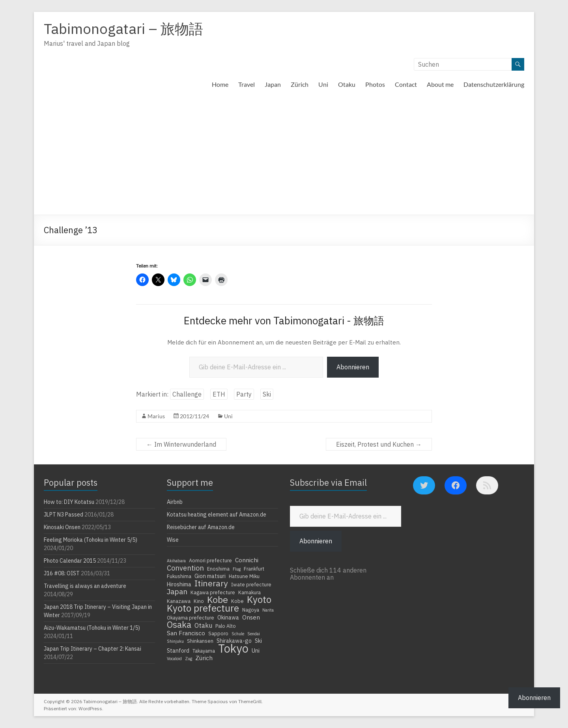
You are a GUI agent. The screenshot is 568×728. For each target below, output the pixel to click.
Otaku (347, 84)
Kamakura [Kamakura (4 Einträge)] (249, 592)
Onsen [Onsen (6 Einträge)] (251, 617)
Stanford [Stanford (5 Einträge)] (178, 651)
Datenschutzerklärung (494, 84)
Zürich (300, 84)
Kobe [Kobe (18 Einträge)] (218, 599)
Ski (267, 394)
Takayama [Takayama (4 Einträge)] (204, 651)
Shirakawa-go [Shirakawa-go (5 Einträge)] (234, 641)
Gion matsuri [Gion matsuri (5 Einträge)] (210, 576)
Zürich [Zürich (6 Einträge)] (204, 658)
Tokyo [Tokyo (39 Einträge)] (233, 648)
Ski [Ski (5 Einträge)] (258, 641)
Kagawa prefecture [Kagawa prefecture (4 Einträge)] (213, 592)
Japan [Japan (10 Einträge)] (177, 591)
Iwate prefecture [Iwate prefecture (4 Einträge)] (251, 584)
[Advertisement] (284, 155)
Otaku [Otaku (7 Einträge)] (203, 625)
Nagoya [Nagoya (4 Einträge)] (251, 610)
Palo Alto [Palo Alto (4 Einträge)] (226, 626)
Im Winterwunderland (181, 444)
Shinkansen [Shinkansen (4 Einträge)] (200, 641)
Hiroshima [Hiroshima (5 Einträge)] (179, 584)
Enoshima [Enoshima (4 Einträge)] (218, 569)
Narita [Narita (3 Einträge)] (268, 610)
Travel (247, 84)
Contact (406, 84)
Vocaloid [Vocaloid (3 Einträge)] (174, 659)
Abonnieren (353, 367)
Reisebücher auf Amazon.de (201, 527)
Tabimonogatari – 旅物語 (123, 29)
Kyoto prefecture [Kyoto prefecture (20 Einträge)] (203, 608)
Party (244, 394)
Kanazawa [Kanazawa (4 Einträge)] (179, 601)
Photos (375, 84)
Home (220, 84)
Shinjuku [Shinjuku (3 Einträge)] (175, 641)
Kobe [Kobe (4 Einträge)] (237, 601)
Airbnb (175, 502)
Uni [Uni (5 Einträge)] (256, 651)
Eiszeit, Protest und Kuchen (379, 444)
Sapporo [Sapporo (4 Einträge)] (218, 633)
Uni (323, 84)
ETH (219, 394)
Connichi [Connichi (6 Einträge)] (247, 560)
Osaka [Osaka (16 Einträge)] (179, 625)
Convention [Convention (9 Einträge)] (185, 568)
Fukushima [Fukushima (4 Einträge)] (179, 576)
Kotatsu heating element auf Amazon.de (217, 515)
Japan (273, 84)
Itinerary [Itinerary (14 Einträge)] (211, 583)
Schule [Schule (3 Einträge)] (238, 634)
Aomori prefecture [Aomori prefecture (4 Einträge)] (210, 560)
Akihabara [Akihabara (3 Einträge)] (176, 561)
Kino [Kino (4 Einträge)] (199, 601)
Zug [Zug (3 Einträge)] (189, 659)
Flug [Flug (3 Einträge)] (237, 569)
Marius (156, 416)
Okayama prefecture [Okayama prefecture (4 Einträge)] (191, 618)
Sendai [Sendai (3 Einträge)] (254, 634)
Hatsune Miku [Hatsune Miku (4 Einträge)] (244, 576)
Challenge (187, 394)
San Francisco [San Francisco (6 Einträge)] (186, 633)
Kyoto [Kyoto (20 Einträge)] (259, 599)
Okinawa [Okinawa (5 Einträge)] (228, 618)
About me (440, 84)
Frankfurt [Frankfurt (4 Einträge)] (254, 569)
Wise (173, 540)
